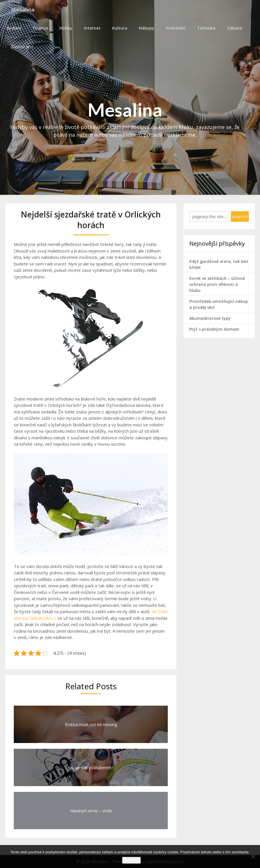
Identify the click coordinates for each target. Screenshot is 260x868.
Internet (91, 28)
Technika (205, 28)
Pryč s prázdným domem (214, 329)
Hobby (64, 28)
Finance (39, 28)
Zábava (233, 28)
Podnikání (174, 28)
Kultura (118, 28)
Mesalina (25, 9)
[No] (253, 857)
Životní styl (22, 47)
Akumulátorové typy (210, 318)
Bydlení (12, 28)
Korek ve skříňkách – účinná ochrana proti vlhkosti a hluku (217, 284)
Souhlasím (131, 860)
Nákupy (145, 28)
